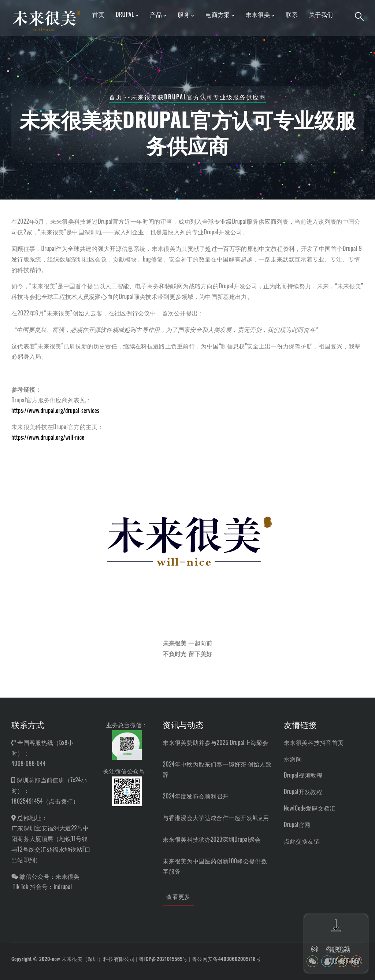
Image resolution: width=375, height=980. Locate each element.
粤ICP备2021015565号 (163, 959)
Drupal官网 (297, 824)
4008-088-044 (29, 763)
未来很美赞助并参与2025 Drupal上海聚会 (215, 742)
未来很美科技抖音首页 (314, 742)
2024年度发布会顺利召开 (195, 796)
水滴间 (293, 759)
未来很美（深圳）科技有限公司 (98, 959)
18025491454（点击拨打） (45, 801)
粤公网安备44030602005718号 (226, 959)
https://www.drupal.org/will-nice (48, 437)
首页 (116, 97)
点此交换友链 (302, 841)
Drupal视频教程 (303, 775)
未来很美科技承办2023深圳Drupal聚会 (212, 839)
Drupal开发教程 (303, 791)
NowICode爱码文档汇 (310, 808)
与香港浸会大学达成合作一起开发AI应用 (216, 818)
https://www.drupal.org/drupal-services (55, 410)
